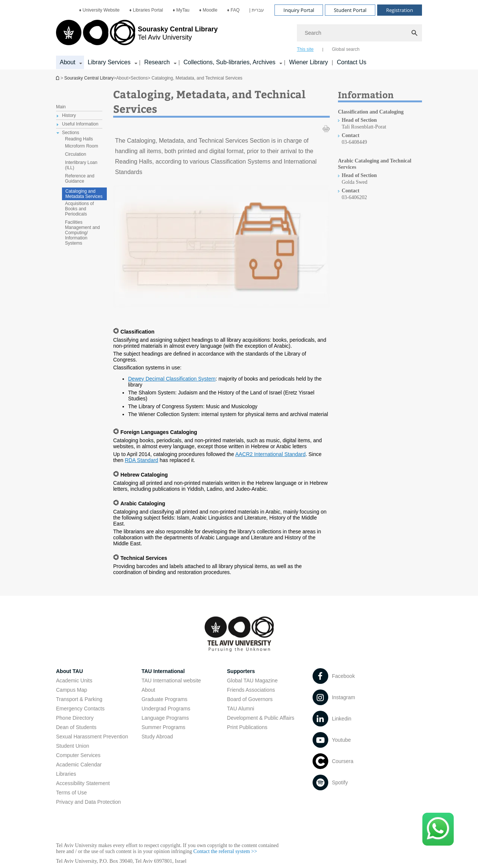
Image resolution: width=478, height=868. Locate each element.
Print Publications (247, 727)
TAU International (163, 671)
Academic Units (74, 681)
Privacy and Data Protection (89, 802)
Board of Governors (250, 699)
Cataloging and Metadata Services (84, 194)
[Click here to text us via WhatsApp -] (438, 829)
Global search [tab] (346, 49)
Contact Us (352, 62)
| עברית (257, 10)
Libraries (66, 774)
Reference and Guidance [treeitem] (80, 179)
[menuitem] (100, 10)
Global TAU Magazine (252, 681)
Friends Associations (251, 690)
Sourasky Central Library (89, 78)
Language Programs (165, 718)
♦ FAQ (233, 10)
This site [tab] (305, 49)
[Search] (359, 33)
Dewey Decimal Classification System (172, 379)
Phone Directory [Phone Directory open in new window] (75, 718)
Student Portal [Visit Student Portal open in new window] (350, 10)
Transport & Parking (79, 699)
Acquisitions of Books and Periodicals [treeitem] (79, 209)
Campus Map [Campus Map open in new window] (72, 690)
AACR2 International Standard (270, 454)
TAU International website (171, 681)
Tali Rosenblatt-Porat (364, 127)
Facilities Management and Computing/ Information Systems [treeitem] (82, 233)
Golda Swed (355, 182)
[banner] (239, 35)
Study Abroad (157, 737)
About (148, 690)
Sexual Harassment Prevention (92, 737)
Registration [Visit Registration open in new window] (400, 10)
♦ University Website (100, 10)
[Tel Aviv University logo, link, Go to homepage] (137, 35)
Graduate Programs (164, 699)
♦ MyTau (181, 10)
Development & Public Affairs (261, 718)
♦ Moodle (208, 10)
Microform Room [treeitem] (82, 146)
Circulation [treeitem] (76, 154)
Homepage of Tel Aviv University (58, 78)
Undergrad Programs (166, 709)
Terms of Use (71, 793)
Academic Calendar (79, 765)
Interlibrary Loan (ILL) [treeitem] (81, 165)
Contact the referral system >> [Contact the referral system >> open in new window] (225, 851)
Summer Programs (163, 727)
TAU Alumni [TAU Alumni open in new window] (241, 709)
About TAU (69, 671)
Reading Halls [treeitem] (79, 139)
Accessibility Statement (83, 783)
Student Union (73, 746)
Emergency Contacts (80, 709)
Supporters (241, 671)
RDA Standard (142, 460)
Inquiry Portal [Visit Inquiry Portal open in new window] (299, 10)
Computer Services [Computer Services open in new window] (78, 755)
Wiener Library (308, 62)
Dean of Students (76, 727)
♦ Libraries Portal (146, 10)
